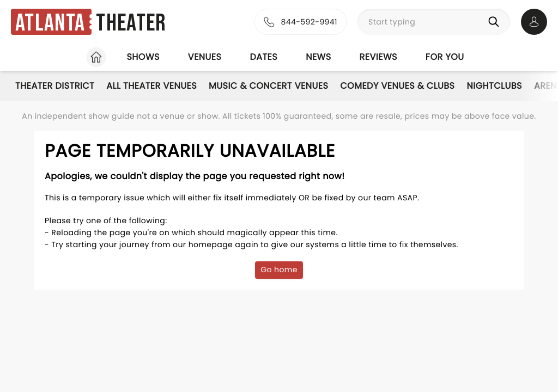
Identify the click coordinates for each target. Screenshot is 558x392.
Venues (205, 57)
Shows (143, 57)
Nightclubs (495, 86)
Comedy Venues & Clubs (397, 86)
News (318, 57)
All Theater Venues (151, 86)
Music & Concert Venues (268, 86)
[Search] (496, 22)
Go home (279, 269)
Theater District (55, 86)
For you (445, 57)
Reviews (378, 57)
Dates (263, 57)
